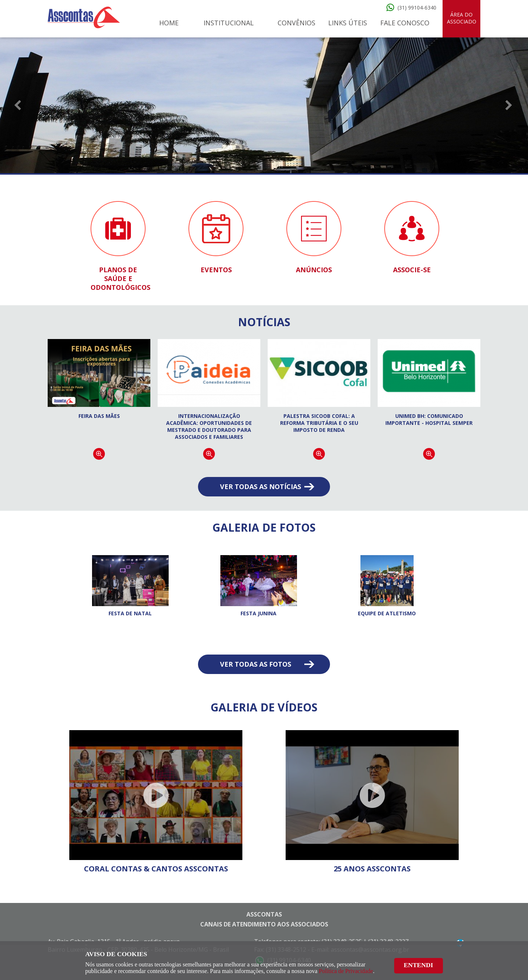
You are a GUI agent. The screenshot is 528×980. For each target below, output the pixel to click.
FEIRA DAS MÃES (99, 416)
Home (169, 23)
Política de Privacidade (346, 971)
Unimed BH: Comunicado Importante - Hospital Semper (429, 419)
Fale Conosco (405, 23)
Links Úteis (348, 23)
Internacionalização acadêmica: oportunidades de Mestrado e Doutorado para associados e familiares (209, 426)
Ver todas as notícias (261, 487)
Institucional (229, 23)
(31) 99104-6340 (417, 8)
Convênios (296, 23)
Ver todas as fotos (256, 664)
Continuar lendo (99, 454)
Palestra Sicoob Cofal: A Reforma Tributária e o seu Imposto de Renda (319, 423)
